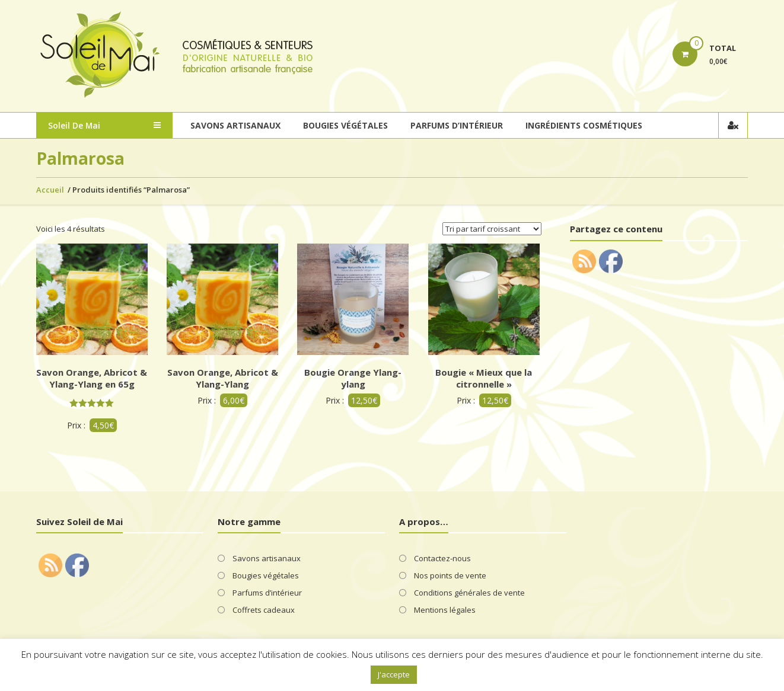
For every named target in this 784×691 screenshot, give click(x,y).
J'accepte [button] (394, 674)
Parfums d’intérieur (457, 125)
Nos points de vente (450, 575)
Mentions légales (445, 610)
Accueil (50, 190)
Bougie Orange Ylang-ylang (353, 378)
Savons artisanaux (235, 125)
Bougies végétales (345, 125)
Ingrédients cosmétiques (584, 125)
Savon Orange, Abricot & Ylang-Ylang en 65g (92, 378)
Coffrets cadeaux (264, 610)
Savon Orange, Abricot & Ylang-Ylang (223, 378)
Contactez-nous (442, 558)
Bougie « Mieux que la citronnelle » (484, 378)
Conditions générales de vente (469, 593)
